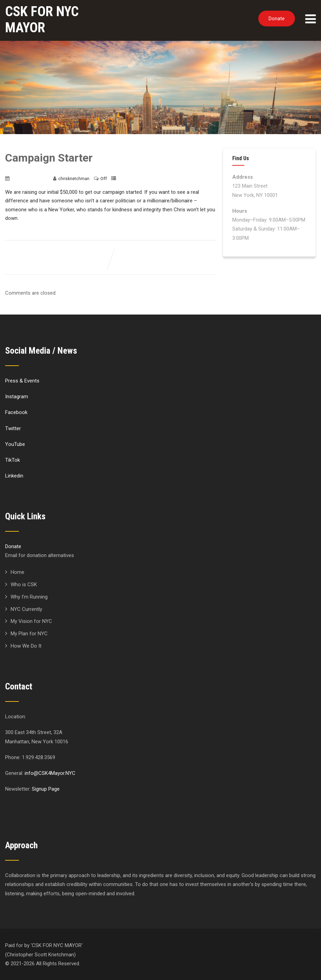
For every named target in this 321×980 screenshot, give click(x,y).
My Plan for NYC (29, 634)
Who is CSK (24, 585)
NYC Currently (26, 609)
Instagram (17, 397)
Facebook (16, 412)
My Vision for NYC (31, 621)
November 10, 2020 (30, 179)
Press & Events (22, 381)
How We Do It (26, 646)
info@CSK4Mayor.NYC (50, 773)
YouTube (15, 444)
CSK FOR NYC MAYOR (42, 20)
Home (17, 572)
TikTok (13, 460)
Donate (277, 19)
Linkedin (14, 476)
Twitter (13, 428)
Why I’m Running (29, 597)
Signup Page (46, 789)
